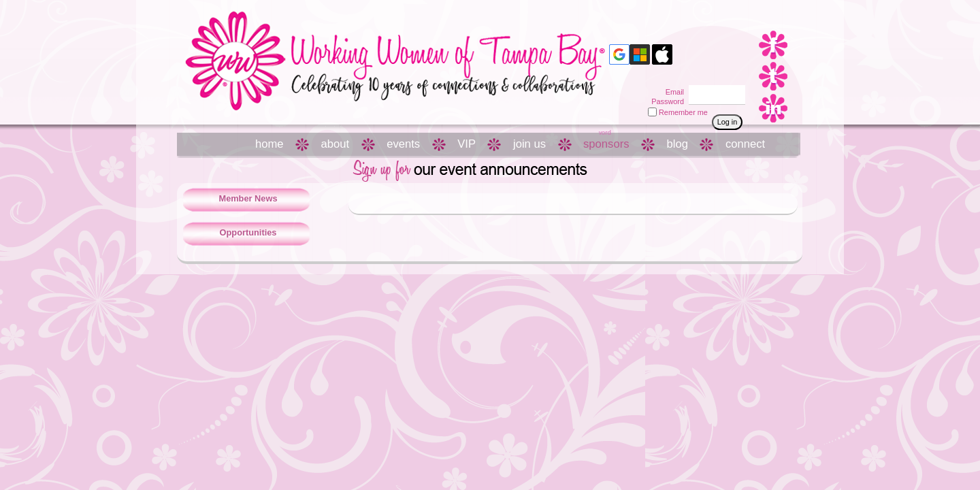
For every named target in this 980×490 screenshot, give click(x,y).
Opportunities (248, 232)
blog (677, 144)
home (269, 144)
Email (672, 92)
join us (529, 144)
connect (745, 144)
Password (665, 101)
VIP (467, 144)
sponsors (606, 144)
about (336, 144)
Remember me (683, 112)
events (403, 144)
